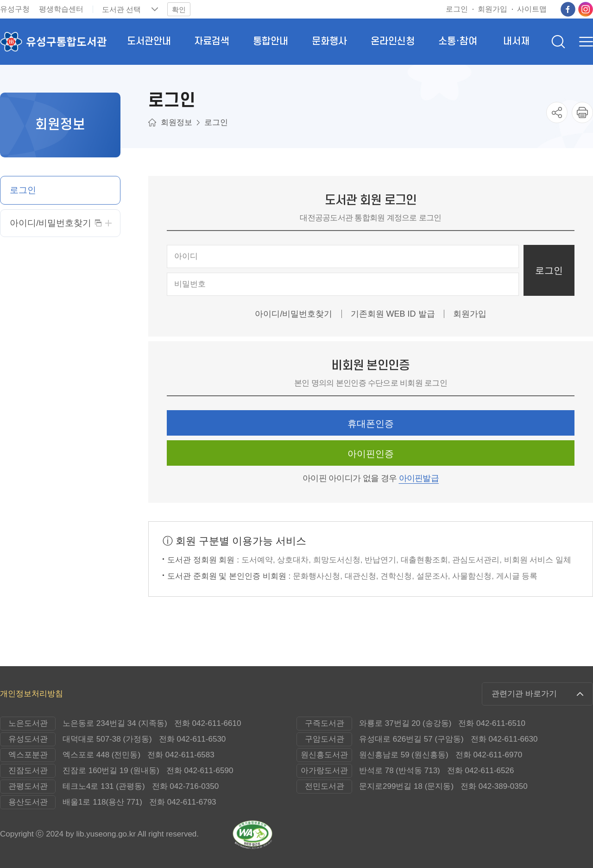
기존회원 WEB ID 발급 (393, 314)
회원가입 (470, 314)
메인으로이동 (152, 122)
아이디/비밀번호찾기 (293, 314)
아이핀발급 (419, 478)
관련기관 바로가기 (524, 694)
